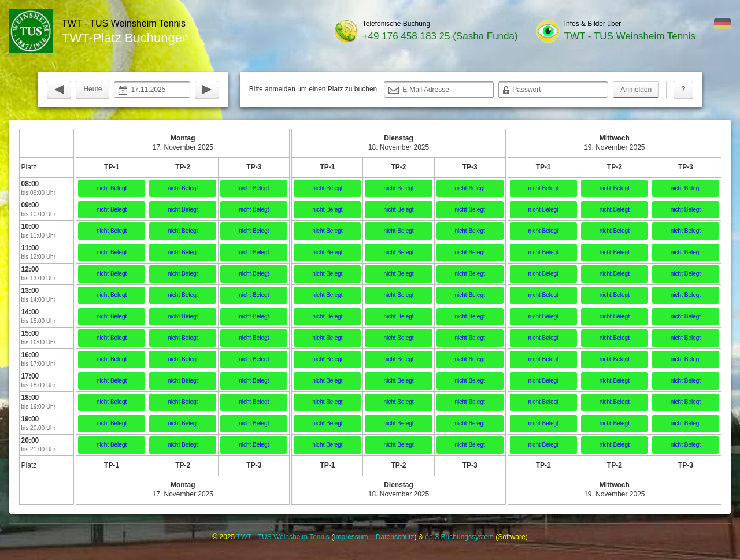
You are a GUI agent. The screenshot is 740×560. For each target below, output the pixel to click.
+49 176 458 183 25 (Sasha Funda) (440, 36)
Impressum (351, 537)
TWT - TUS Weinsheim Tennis (630, 36)
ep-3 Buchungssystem (459, 537)
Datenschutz (395, 537)
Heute (92, 89)
